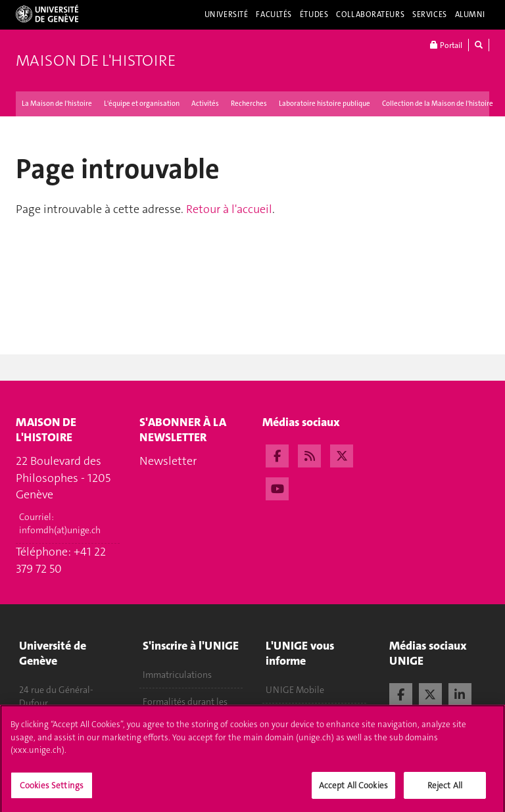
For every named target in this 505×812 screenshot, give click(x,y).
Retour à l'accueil (229, 209)
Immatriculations (177, 675)
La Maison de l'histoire (57, 104)
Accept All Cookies (353, 790)
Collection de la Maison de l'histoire (438, 104)
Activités (205, 104)
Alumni (470, 14)
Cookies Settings (52, 790)
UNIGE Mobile (295, 690)
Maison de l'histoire (96, 60)
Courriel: (60, 523)
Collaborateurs (370, 14)
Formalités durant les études (185, 708)
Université (227, 14)
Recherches (249, 104)
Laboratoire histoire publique (325, 104)
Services (430, 14)
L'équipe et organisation (142, 104)
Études (314, 14)
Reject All (445, 790)
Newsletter (168, 461)
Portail (446, 45)
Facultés (274, 14)
